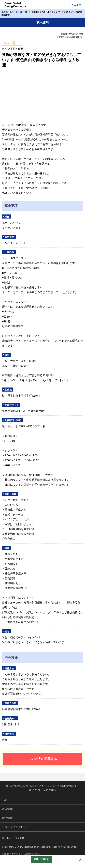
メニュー (76, 5)
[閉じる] (80, 860)
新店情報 (7, 818)
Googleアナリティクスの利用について (21, 854)
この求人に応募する (43, 759)
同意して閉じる (41, 859)
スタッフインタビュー (16, 827)
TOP (5, 800)
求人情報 (7, 809)
